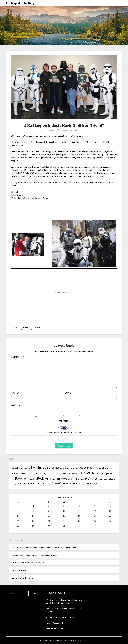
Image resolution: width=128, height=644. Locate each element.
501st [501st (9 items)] (13, 468)
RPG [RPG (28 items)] (77, 479)
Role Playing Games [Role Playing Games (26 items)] (65, 479)
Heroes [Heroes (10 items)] (33, 474)
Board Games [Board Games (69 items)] (51, 467)
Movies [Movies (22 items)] (77, 474)
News (26, 327)
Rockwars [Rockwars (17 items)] (51, 479)
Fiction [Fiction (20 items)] (22, 474)
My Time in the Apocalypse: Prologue (28, 563)
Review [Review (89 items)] (42, 478)
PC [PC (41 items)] (13, 479)
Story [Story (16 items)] (14, 484)
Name (15, 393)
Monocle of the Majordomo (23, 578)
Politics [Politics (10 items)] (30, 479)
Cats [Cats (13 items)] (77, 468)
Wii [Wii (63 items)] (76, 483)
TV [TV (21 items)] (49, 484)
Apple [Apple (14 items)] (28, 468)
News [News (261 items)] (86, 473)
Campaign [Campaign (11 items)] (63, 468)
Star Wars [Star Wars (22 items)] (104, 479)
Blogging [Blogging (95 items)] (36, 467)
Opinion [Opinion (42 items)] (109, 473)
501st (15, 327)
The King (76, 130)
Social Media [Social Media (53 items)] (92, 479)
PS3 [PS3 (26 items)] (35, 479)
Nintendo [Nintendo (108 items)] (97, 473)
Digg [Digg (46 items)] (87, 468)
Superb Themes (81, 640)
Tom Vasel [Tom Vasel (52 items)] (41, 483)
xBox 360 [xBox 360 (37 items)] (92, 484)
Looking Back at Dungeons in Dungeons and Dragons (34, 555)
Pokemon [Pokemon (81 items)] (21, 478)
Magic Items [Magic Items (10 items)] (47, 474)
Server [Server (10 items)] (82, 479)
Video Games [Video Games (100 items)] (60, 483)
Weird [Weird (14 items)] (71, 484)
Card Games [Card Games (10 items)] (71, 468)
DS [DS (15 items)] (91, 468)
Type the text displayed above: (64, 432)
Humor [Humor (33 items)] (39, 474)
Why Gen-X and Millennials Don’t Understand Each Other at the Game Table (44, 547)
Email (69, 393)
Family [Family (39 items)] (15, 473)
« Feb (12, 530)
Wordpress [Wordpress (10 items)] (82, 484)
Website (15, 405)
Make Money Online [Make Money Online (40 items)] (63, 473)
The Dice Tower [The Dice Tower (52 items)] (26, 483)
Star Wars (37, 327)
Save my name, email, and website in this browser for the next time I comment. (65, 416)
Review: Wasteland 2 (21, 570)
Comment (17, 357)
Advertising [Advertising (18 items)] (20, 468)
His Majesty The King (20, 3)
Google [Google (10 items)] (28, 474)
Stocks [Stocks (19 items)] (112, 479)
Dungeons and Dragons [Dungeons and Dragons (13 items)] (101, 468)
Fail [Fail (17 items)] (111, 468)
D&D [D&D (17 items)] (81, 468)
